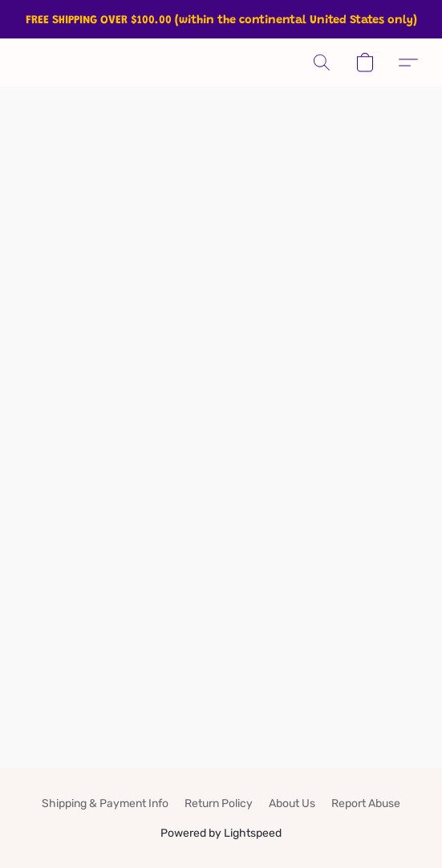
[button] (322, 63)
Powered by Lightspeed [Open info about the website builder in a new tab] (221, 833)
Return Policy (219, 803)
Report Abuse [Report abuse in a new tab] (366, 803)
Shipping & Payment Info (105, 803)
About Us (292, 803)
